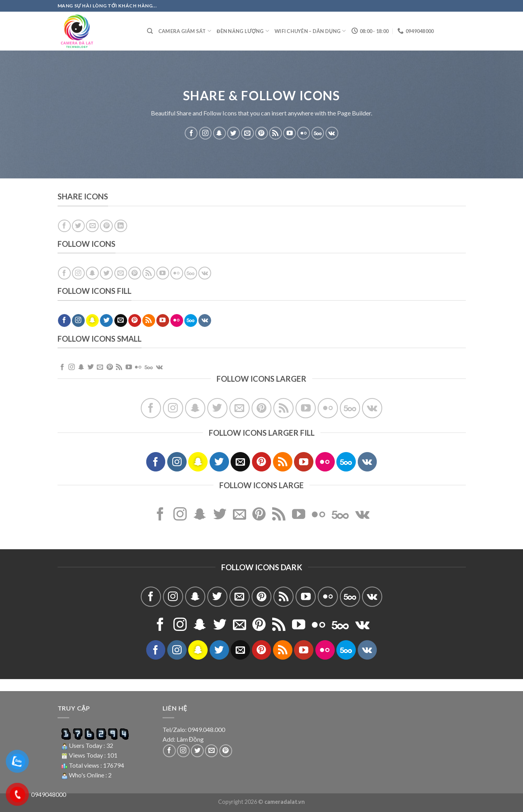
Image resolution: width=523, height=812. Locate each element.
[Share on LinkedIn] (121, 226)
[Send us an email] (248, 133)
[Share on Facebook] (64, 226)
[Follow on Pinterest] (261, 133)
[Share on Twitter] (78, 226)
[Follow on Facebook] (191, 133)
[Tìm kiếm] (150, 31)
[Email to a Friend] (92, 226)
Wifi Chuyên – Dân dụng (310, 31)
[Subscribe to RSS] (275, 133)
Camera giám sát (185, 31)
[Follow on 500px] (318, 133)
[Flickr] (303, 133)
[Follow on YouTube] (289, 133)
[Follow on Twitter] (234, 133)
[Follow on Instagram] (206, 133)
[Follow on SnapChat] (220, 133)
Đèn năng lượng (243, 31)
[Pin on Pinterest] (106, 226)
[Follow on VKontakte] (332, 133)
